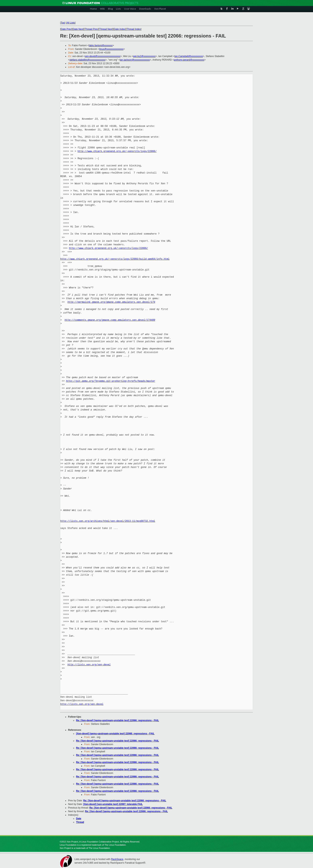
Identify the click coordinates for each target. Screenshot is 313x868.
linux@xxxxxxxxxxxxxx (111, 49)
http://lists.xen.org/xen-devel (89, 665)
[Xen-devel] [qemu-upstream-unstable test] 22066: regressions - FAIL (115, 734)
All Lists (71, 23)
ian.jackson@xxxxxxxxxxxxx (135, 60)
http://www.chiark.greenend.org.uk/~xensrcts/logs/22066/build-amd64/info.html (115, 259)
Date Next (78, 29)
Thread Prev (91, 29)
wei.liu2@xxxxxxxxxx (144, 56)
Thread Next (106, 29)
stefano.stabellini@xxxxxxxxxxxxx (87, 60)
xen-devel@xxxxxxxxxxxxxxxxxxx (103, 56)
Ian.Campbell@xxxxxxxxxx (189, 56)
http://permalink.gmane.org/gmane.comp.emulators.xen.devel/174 (111, 302)
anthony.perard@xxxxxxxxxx (189, 60)
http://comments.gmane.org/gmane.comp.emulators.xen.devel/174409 (110, 320)
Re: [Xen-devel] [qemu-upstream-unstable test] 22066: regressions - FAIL (117, 720)
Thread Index (134, 29)
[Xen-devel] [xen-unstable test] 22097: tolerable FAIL (113, 804)
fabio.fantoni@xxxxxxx (101, 45)
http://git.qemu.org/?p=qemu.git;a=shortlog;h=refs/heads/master (111, 381)
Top (63, 23)
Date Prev (66, 29)
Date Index (120, 29)
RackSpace (117, 859)
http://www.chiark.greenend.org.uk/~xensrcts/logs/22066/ (117, 151)
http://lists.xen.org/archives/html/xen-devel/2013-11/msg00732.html (108, 521)
